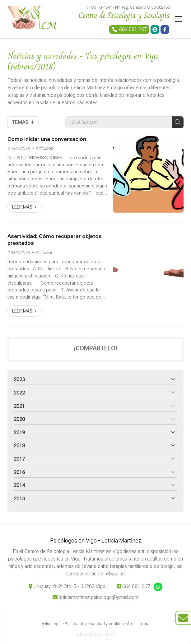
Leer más (22, 207)
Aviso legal (52, 624)
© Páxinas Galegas (96, 635)
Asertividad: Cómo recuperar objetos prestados (55, 240)
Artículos (45, 149)
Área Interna (138, 624)
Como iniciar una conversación (47, 139)
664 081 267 (136, 586)
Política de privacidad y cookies (94, 624)
